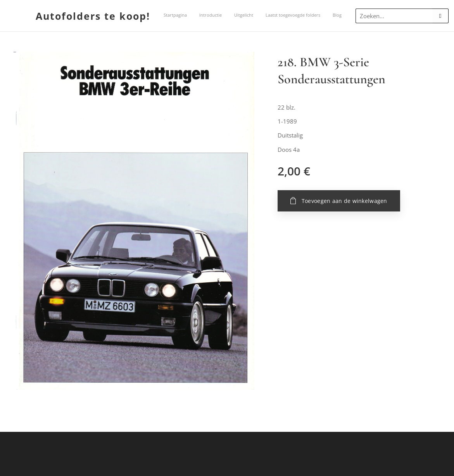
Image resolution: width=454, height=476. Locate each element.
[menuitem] (225, 16)
